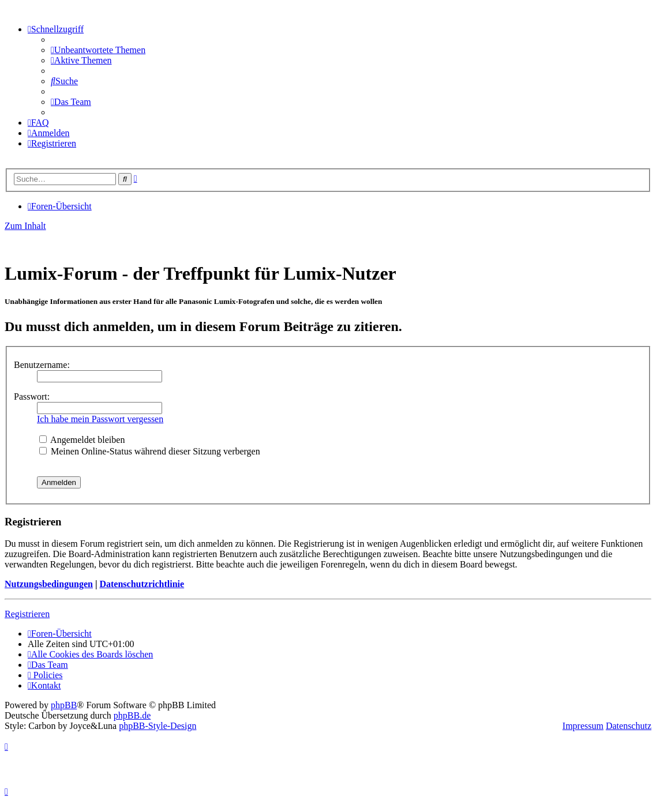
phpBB (64, 705)
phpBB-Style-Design (158, 726)
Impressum (583, 726)
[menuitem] (98, 50)
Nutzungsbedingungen (49, 584)
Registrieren (27, 614)
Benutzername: (42, 365)
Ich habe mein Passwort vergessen (100, 419)
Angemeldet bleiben (82, 440)
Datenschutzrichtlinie (142, 584)
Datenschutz (629, 726)
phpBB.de (132, 715)
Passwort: (32, 396)
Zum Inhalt (25, 226)
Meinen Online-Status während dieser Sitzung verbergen (150, 451)
